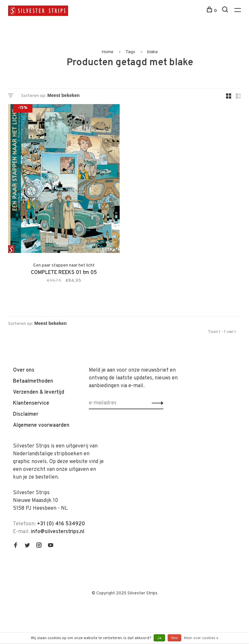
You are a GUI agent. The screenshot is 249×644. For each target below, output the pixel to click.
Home (107, 52)
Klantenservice (31, 403)
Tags (130, 52)
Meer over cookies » (201, 638)
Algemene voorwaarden (41, 425)
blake (153, 52)
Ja (159, 638)
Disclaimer (26, 414)
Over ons (24, 370)
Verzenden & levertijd (39, 392)
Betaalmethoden (33, 381)
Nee (174, 638)
